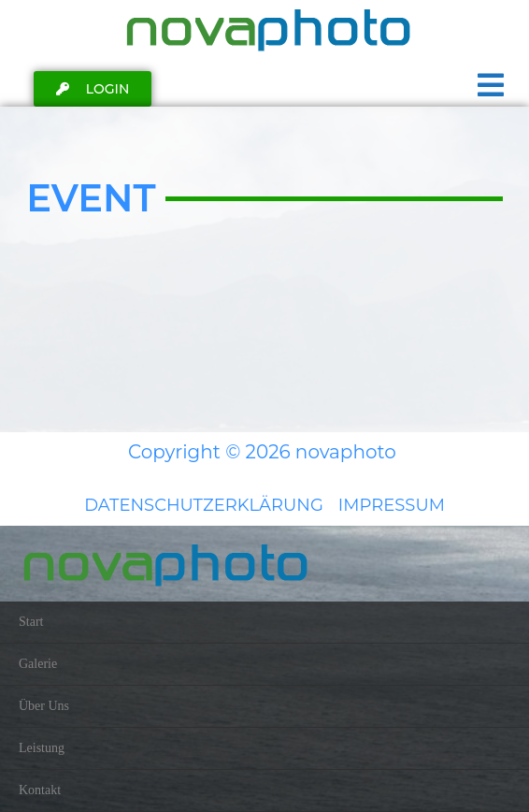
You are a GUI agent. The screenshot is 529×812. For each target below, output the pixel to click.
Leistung (42, 748)
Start (31, 622)
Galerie (38, 664)
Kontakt (40, 790)
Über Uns (44, 706)
